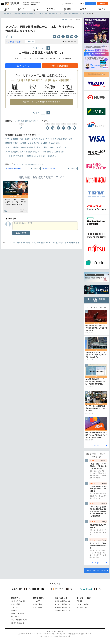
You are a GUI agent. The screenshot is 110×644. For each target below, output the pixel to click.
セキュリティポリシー (84, 604)
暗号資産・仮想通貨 (15, 42)
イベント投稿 (37, 607)
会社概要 (80, 601)
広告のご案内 (37, 604)
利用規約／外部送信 (18, 613)
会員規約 (14, 610)
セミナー (7, 10)
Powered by (30, 4)
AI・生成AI (68, 10)
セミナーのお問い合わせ (63, 604)
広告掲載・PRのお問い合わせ (95, 570)
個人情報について (82, 607)
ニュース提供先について (19, 620)
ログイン (90, 3)
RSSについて (15, 617)
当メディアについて (18, 623)
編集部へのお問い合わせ (63, 601)
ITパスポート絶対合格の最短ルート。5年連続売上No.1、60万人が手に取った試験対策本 (43, 243)
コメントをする (21, 233)
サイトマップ (16, 607)
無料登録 (103, 3)
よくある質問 (16, 604)
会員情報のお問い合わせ (63, 607)
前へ (38, 48)
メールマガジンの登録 (18, 601)
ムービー (36, 10)
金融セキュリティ (51, 168)
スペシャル (21, 10)
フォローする (31, 42)
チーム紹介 (37, 601)
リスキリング (51, 10)
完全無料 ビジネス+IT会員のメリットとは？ (41, 102)
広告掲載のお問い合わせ (63, 610)
